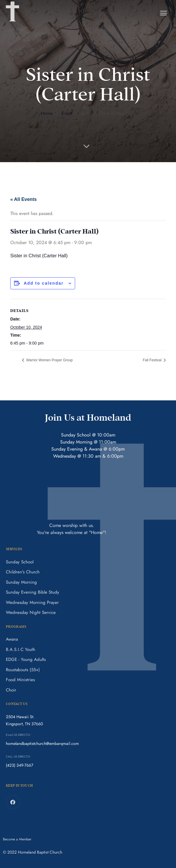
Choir (11, 690)
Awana (12, 639)
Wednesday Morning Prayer (32, 602)
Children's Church (23, 572)
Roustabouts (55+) (23, 670)
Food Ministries (20, 680)
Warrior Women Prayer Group (49, 360)
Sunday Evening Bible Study (33, 592)
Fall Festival (153, 360)
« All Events (23, 199)
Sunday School (20, 562)
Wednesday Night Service (31, 612)
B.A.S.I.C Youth (21, 649)
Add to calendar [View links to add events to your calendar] (44, 283)
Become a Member (17, 839)
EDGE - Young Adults (26, 659)
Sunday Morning (21, 582)
